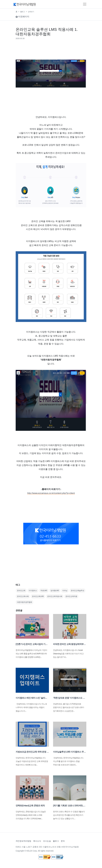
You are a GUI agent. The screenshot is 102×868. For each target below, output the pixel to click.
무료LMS (44, 591)
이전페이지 (22, 17)
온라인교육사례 (23, 596)
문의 (63, 841)
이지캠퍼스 (33, 591)
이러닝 (65, 591)
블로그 (23, 12)
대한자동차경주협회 (25, 602)
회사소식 (37, 841)
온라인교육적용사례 (55, 596)
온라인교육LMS (38, 596)
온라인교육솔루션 (77, 591)
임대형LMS (55, 591)
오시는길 (47, 841)
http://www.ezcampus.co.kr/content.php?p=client (51, 493)
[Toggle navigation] (85, 4)
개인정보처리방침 (23, 841)
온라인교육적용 (71, 596)
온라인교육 (21, 591)
